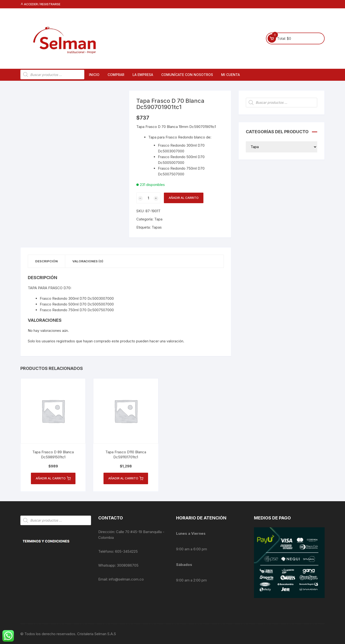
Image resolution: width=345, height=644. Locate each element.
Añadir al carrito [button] (53, 478)
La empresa (143, 75)
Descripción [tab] (46, 261)
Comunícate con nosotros (187, 75)
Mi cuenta (230, 75)
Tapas (157, 227)
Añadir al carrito (184, 198)
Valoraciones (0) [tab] (88, 261)
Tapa (158, 219)
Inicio (94, 75)
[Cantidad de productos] (148, 198)
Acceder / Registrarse (40, 4)
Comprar (116, 75)
